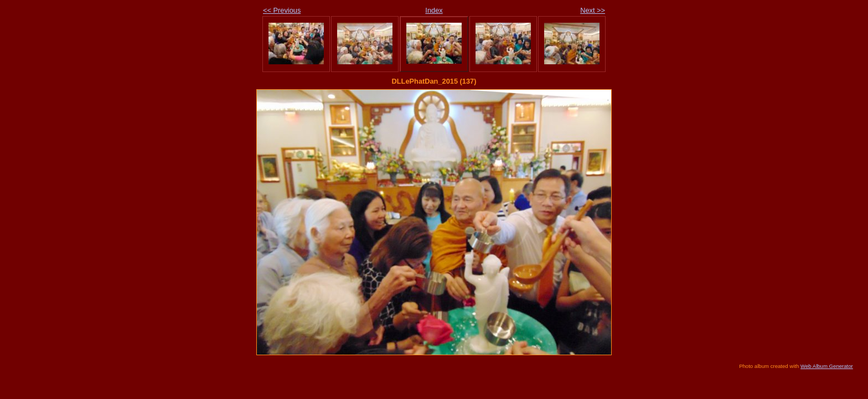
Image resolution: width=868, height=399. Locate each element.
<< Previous (282, 10)
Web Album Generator (827, 366)
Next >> (593, 10)
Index (434, 10)
